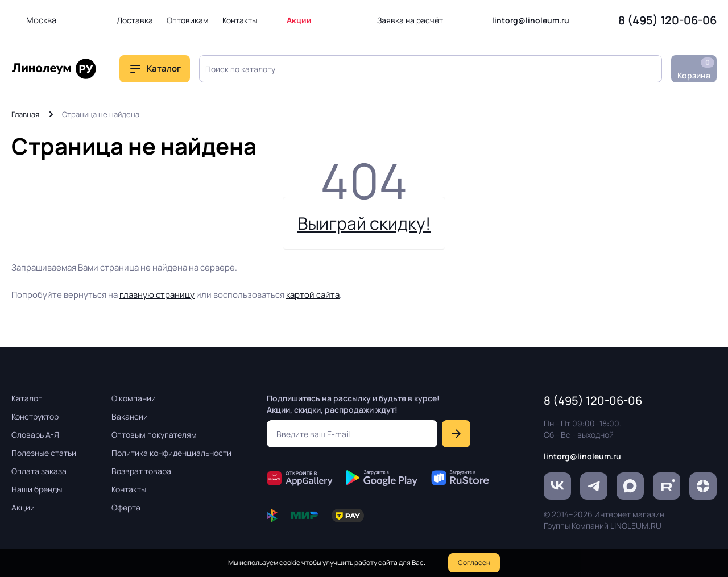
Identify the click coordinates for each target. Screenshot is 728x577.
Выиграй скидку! (364, 223)
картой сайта (313, 295)
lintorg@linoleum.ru (531, 20)
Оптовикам (188, 20)
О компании (134, 398)
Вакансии (130, 416)
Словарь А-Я (35, 435)
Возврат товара (141, 471)
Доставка (135, 20)
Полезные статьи (44, 453)
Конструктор (35, 416)
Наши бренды (37, 489)
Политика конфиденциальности (171, 453)
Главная (25, 114)
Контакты (240, 20)
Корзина (696, 69)
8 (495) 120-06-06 (667, 20)
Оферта (126, 507)
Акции (299, 20)
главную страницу (157, 295)
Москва (41, 20)
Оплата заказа (39, 471)
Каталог (164, 69)
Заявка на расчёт (410, 20)
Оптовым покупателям (154, 435)
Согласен (474, 563)
